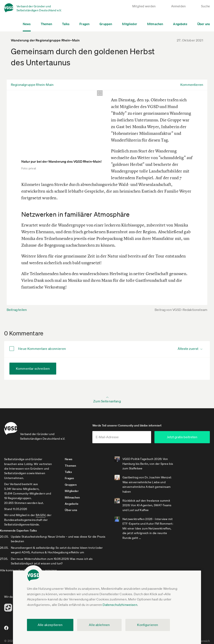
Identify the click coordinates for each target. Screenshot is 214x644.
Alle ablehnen (99, 625)
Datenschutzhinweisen (120, 605)
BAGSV (41, 517)
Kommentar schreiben (33, 368)
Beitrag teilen (17, 310)
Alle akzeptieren (50, 625)
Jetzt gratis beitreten (185, 439)
